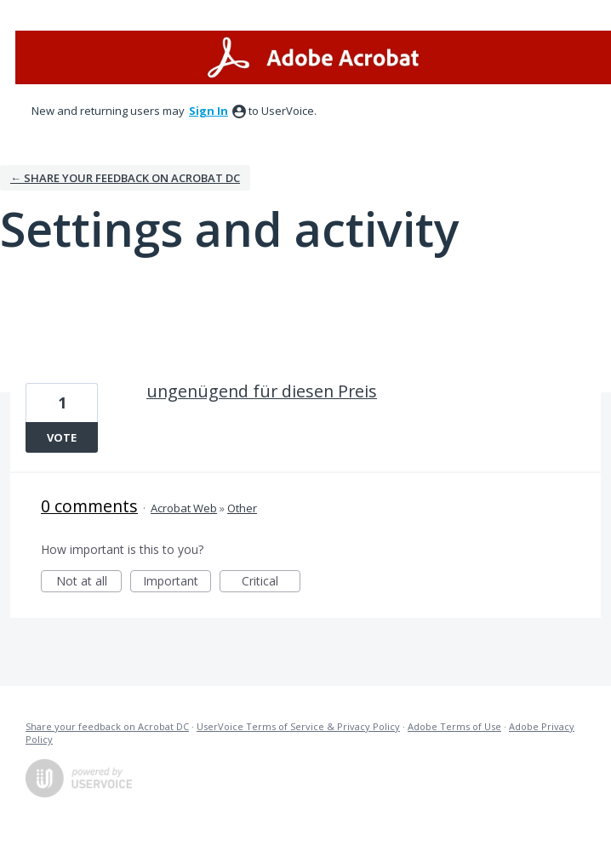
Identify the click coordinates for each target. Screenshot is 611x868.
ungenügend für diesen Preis (262, 391)
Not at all (89, 582)
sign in (208, 111)
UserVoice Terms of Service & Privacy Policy (298, 726)
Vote (62, 437)
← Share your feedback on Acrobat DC (125, 178)
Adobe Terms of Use (454, 726)
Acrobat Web (184, 508)
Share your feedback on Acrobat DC (107, 726)
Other (242, 508)
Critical (271, 582)
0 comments (89, 506)
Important (177, 582)
